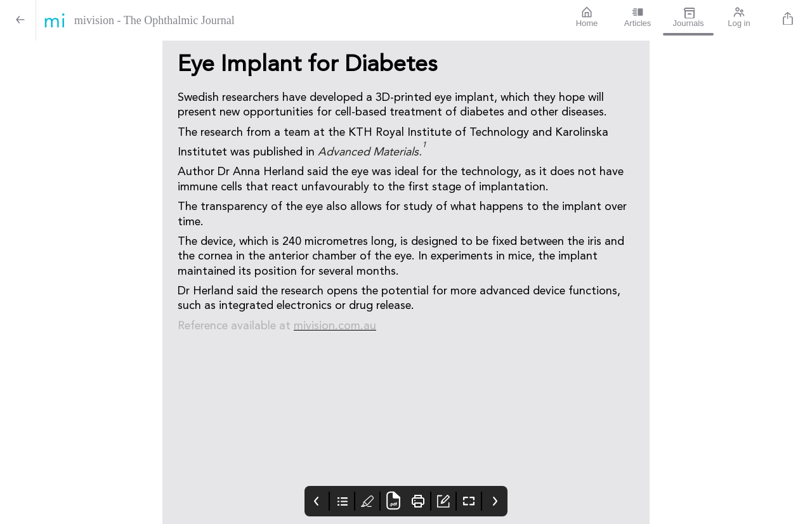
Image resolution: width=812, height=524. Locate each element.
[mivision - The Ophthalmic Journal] (299, 20)
